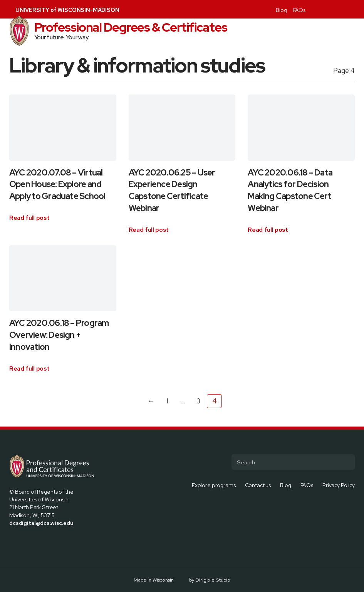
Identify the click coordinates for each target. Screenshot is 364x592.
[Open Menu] (355, 31)
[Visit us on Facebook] (315, 9)
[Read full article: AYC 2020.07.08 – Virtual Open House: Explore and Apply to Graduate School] (29, 218)
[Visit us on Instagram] (333, 9)
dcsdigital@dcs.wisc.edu (41, 523)
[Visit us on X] (324, 9)
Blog (281, 10)
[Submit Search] (346, 462)
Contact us (258, 485)
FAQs (299, 10)
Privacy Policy (339, 485)
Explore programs (214, 485)
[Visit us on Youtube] (352, 9)
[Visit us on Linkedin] (342, 9)
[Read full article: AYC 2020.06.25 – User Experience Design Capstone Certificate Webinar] (149, 230)
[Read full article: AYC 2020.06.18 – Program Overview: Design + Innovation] (29, 369)
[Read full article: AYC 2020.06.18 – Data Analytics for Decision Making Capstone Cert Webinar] (268, 230)
